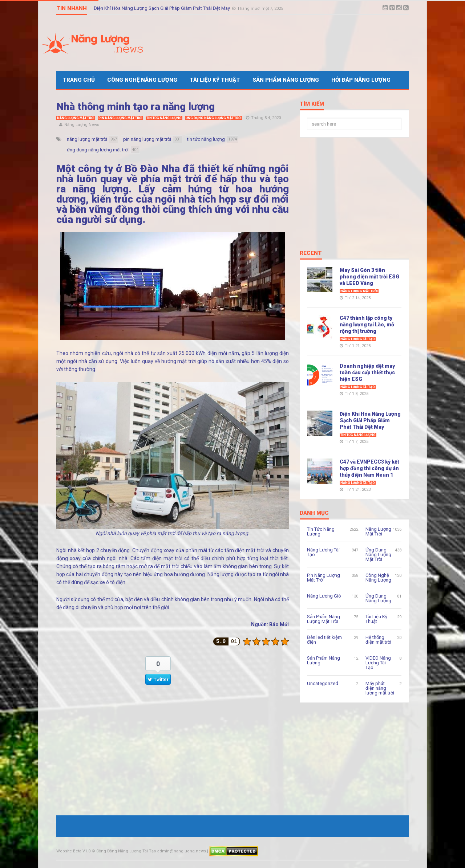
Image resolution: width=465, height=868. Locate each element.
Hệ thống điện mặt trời (378, 640)
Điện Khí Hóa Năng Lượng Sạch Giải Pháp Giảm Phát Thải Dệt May (162, 8)
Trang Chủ (79, 80)
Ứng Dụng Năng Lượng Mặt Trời (214, 118)
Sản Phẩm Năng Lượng (286, 80)
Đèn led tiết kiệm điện (324, 640)
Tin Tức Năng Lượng (164, 118)
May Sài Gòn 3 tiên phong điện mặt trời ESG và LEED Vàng (369, 277)
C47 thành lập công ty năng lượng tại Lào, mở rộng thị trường (367, 325)
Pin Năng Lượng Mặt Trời (120, 118)
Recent (311, 253)
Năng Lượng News (82, 125)
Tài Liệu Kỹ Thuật (215, 80)
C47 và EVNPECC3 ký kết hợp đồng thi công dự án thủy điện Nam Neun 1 (369, 468)
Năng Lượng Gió (324, 596)
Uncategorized (323, 683)
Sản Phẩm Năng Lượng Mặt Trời (324, 619)
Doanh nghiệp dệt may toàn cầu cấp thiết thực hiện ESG (367, 372)
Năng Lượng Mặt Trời (76, 118)
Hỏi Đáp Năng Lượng (361, 80)
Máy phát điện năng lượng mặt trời (380, 688)
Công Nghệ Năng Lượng (142, 80)
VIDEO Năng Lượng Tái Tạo (378, 663)
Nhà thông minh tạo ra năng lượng (136, 107)
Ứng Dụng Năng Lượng (378, 598)
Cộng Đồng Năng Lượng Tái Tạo (126, 851)
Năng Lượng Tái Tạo (358, 339)
